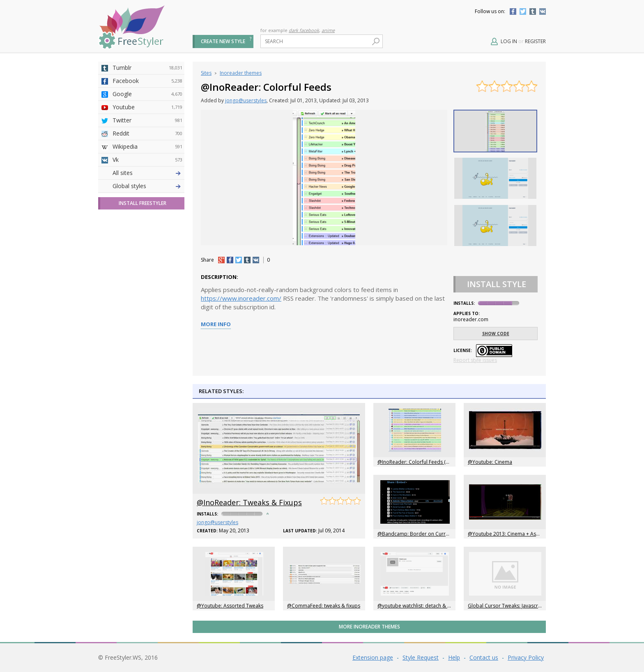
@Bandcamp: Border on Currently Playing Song (432, 534)
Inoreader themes (241, 73)
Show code (496, 334)
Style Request (421, 657)
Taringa (147, 239)
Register (535, 41)
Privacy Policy (526, 657)
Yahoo (147, 226)
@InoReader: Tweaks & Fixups (249, 502)
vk (256, 260)
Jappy (147, 265)
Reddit (147, 133)
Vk (147, 160)
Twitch (147, 304)
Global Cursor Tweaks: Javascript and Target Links (526, 606)
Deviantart (147, 173)
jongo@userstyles (246, 100)
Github (147, 212)
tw (239, 260)
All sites (123, 317)
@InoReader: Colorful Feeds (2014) (418, 462)
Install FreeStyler (143, 348)
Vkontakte (543, 12)
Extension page (373, 657)
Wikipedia (147, 147)
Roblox (147, 252)
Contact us (484, 657)
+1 (221, 260)
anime (328, 30)
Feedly (147, 291)
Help (454, 657)
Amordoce (147, 199)
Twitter (523, 12)
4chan (147, 186)
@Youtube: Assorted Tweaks (230, 606)
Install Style (497, 284)
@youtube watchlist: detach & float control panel (434, 606)
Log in (509, 41)
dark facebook (304, 30)
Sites (206, 73)
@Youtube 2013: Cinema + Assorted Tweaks (519, 534)
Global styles (129, 330)
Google (147, 94)
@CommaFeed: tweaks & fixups (324, 606)
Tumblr (533, 12)
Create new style (223, 41)
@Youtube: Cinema (490, 462)
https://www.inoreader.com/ (241, 298)
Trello (147, 278)
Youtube (147, 107)
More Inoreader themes (369, 627)
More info (216, 324)
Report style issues (475, 360)
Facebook (513, 12)
